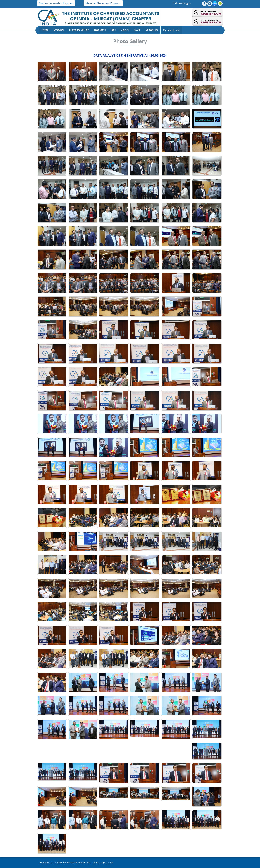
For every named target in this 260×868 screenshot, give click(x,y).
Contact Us (149, 30)
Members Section (78, 30)
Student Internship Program (56, 3)
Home (45, 30)
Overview (58, 30)
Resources (99, 30)
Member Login (168, 30)
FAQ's (135, 30)
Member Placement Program (103, 3)
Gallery (123, 30)
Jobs (112, 30)
